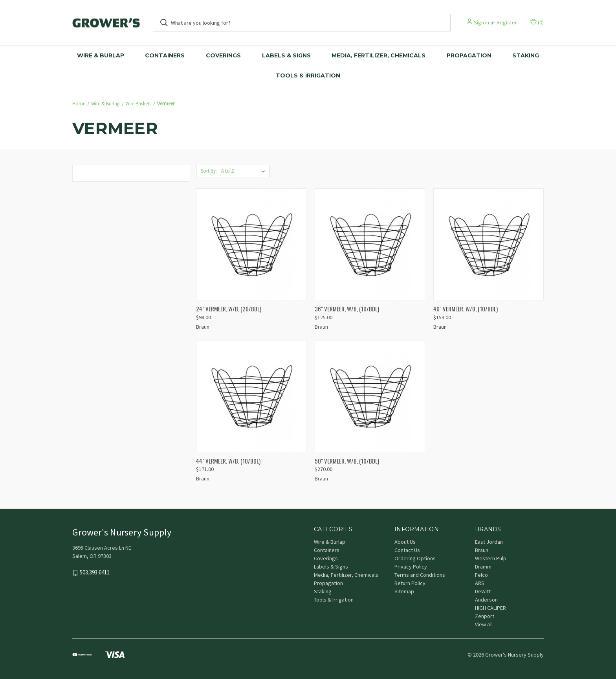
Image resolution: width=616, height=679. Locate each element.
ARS (480, 583)
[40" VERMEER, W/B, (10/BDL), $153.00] (489, 244)
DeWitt (483, 591)
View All (484, 624)
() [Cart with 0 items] (537, 22)
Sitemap (404, 591)
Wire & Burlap (101, 55)
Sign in (481, 22)
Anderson (486, 600)
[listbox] (245, 171)
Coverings (223, 55)
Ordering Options (415, 558)
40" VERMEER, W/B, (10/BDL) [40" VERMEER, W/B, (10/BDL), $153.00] (466, 309)
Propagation (469, 55)
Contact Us (407, 550)
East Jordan (489, 542)
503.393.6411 (95, 573)
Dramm (483, 567)
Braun (482, 550)
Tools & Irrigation (308, 75)
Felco (481, 575)
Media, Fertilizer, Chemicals (379, 55)
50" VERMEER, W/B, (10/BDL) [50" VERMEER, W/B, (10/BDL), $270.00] (347, 461)
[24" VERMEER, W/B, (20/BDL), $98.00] (251, 244)
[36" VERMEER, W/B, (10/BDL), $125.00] (370, 244)
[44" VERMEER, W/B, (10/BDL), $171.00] (251, 396)
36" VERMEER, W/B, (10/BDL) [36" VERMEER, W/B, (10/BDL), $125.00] (347, 309)
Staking (526, 55)
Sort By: (209, 171)
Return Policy (410, 583)
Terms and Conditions (420, 575)
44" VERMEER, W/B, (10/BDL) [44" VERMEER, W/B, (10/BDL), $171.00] (228, 461)
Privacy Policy (411, 567)
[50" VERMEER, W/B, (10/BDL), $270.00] (370, 396)
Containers (165, 55)
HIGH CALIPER (490, 608)
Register (507, 22)
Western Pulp (491, 558)
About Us (405, 542)
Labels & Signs (286, 55)
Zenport (485, 616)
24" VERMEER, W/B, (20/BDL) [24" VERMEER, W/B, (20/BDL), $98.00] (229, 309)
